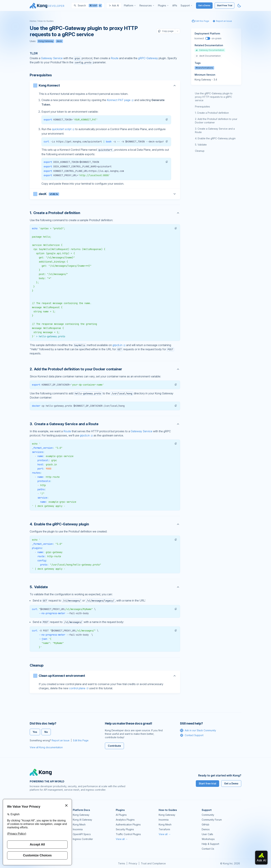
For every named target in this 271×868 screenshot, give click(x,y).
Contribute (114, 746)
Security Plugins (125, 829)
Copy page (166, 31)
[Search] (88, 6)
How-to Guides (46, 21)
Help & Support (210, 844)
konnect (199, 38)
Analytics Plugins (125, 820)
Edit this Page (81, 740)
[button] (167, 119)
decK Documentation (208, 56)
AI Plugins (121, 815)
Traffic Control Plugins (128, 834)
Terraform (164, 829)
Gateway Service (52, 58)
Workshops (208, 839)
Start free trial (207, 783)
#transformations (204, 68)
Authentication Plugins (128, 824)
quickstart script (62, 129)
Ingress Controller (83, 839)
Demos (206, 829)
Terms (122, 863)
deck (59, 41)
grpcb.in (117, 345)
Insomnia (78, 829)
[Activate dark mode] (239, 6)
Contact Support (192, 735)
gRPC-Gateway (148, 58)
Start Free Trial (225, 5)
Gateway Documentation (210, 50)
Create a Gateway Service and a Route (215, 130)
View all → (122, 839)
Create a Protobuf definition (213, 113)
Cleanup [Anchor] (37, 665)
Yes (35, 732)
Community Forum (212, 820)
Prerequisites (202, 107)
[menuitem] (130, 6)
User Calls (207, 834)
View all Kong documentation (46, 747)
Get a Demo (204, 5)
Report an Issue (61, 740)
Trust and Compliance (153, 863)
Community (208, 815)
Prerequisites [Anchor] (41, 75)
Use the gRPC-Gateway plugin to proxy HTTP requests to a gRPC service (214, 97)
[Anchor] (105, 213)
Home (33, 21)
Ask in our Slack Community (198, 730)
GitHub (205, 824)
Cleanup (200, 151)
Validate (202, 145)
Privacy (133, 863)
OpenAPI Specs (82, 834)
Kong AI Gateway (82, 820)
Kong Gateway (46, 41)
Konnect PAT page (119, 100)
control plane (77, 688)
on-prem (216, 38)
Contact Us (208, 849)
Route (115, 58)
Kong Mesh (79, 824)
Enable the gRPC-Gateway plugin (217, 138)
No (46, 732)
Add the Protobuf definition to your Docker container (216, 121)
